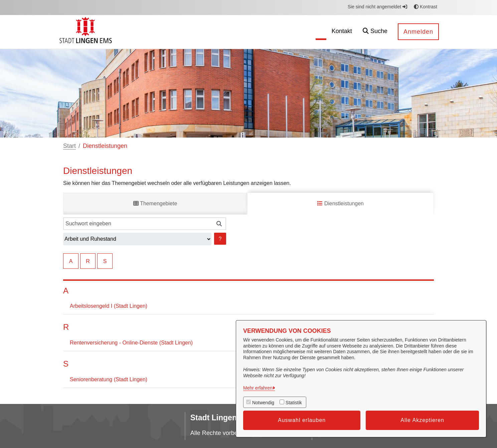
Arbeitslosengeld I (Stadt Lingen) (109, 306)
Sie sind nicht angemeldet (377, 7)
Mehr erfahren (258, 388)
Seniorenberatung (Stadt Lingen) (109, 379)
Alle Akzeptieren (422, 420)
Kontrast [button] (426, 7)
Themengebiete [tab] (155, 203)
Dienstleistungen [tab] (341, 203)
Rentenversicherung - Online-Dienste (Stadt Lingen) (131, 343)
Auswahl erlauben (302, 420)
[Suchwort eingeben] (138, 224)
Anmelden (418, 32)
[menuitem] (310, 32)
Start (69, 146)
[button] (375, 32)
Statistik (294, 403)
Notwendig (263, 403)
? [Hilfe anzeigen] (220, 239)
